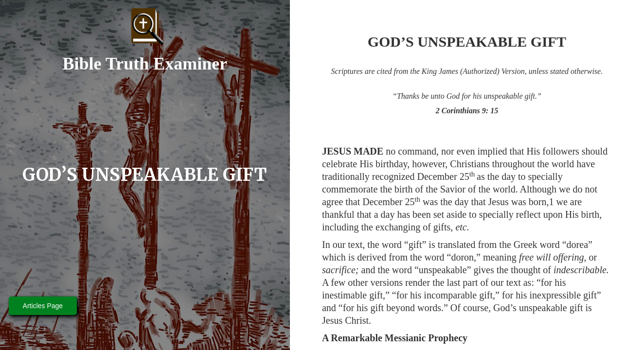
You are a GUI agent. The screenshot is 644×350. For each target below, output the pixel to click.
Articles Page (43, 306)
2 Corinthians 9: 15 (467, 111)
